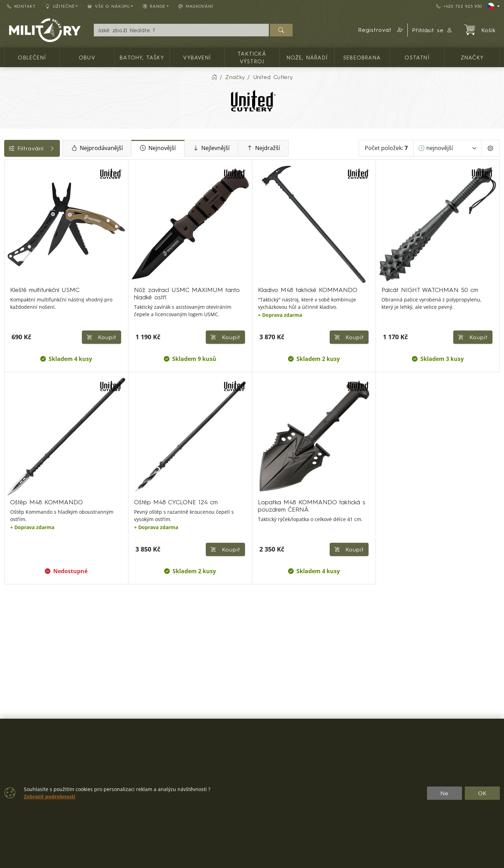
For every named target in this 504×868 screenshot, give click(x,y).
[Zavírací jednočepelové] (9, 197)
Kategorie (21, 168)
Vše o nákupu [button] (108, 6)
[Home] (214, 77)
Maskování (196, 6)
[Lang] (493, 6)
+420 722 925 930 (459, 6)
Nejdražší (313, 148)
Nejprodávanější (146, 148)
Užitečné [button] (60, 6)
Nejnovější (207, 148)
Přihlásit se (432, 30)
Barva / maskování (33, 284)
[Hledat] (281, 30)
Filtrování (57, 148)
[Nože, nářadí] (9, 184)
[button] (381, 30)
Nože (15, 299)
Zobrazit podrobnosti (50, 797)
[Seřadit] (447, 148)
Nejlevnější (261, 148)
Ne (444, 793)
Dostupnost (23, 268)
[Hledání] (181, 30)
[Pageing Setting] (491, 148)
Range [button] (154, 6)
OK (482, 793)
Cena (15, 252)
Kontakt (21, 6)
